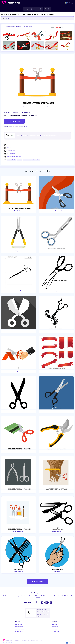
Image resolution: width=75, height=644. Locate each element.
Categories (28, 9)
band (14, 160)
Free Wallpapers (19, 624)
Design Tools (55, 627)
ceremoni (26, 160)
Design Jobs (55, 624)
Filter (47, 9)
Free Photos (54, 629)
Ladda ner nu (14, 121)
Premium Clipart (55, 631)
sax (9, 160)
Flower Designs (19, 627)
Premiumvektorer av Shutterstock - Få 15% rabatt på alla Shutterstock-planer (19, 27)
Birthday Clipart (19, 631)
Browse (39, 9)
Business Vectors (20, 629)
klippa (38, 160)
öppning (19, 160)
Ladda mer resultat (37, 581)
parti (33, 160)
